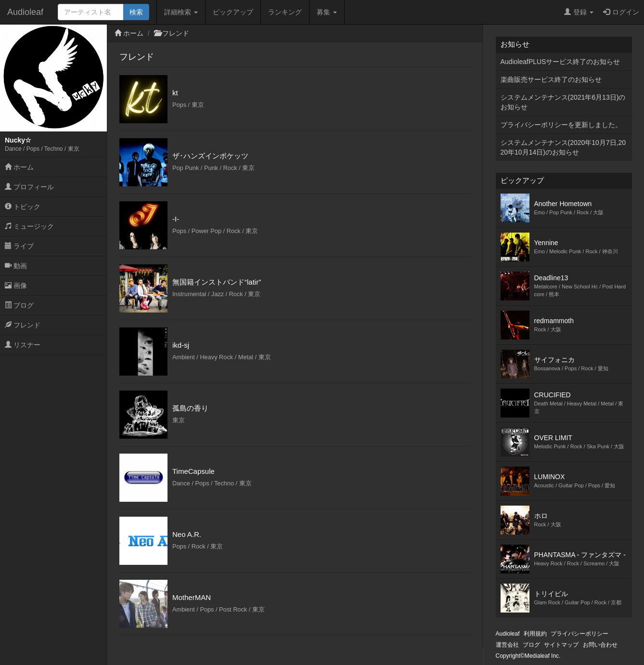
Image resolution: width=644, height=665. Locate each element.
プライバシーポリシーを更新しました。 (561, 125)
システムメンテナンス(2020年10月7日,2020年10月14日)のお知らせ (563, 147)
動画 (16, 266)
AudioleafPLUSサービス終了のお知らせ (560, 62)
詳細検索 (181, 12)
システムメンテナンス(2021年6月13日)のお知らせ (563, 102)
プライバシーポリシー (580, 634)
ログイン (621, 12)
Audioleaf (25, 12)
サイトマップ (561, 645)
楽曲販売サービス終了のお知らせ (551, 79)
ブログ (19, 305)
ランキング (285, 12)
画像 (16, 286)
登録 (579, 12)
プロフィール (29, 187)
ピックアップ (233, 12)
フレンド (23, 325)
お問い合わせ (600, 645)
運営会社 (507, 645)
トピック (23, 207)
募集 (327, 12)
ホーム (19, 167)
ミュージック (29, 226)
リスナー (23, 345)
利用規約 (535, 634)
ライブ (19, 246)
